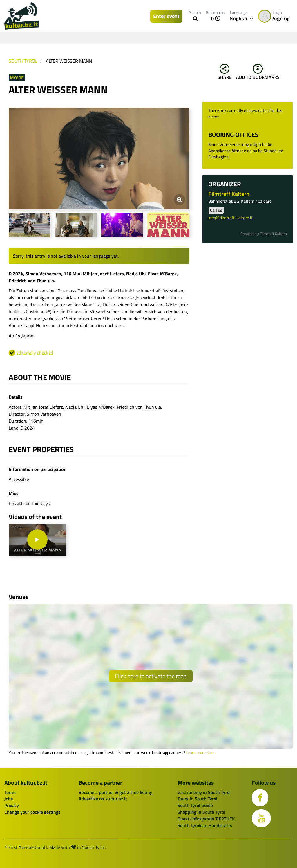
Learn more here (200, 753)
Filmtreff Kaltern (229, 194)
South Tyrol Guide (195, 805)
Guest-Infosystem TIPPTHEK (206, 819)
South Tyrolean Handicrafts (205, 825)
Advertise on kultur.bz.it (103, 799)
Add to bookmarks (258, 72)
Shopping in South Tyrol (201, 812)
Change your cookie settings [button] (32, 812)
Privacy (12, 805)
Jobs (9, 799)
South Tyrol (23, 61)
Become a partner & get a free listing (115, 792)
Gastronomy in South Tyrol (204, 792)
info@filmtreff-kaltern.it (230, 218)
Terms (10, 792)
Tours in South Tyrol (197, 799)
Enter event (166, 16)
